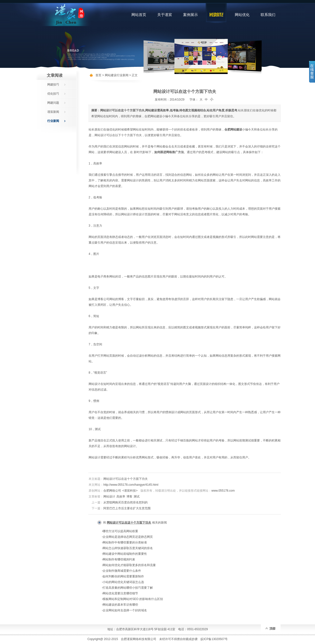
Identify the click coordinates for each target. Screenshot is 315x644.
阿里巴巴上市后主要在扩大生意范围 (127, 508)
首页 (98, 75)
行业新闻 (53, 121)
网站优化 (242, 15)
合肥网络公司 (112, 491)
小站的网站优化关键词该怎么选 (123, 582)
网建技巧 (53, 85)
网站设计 (109, 497)
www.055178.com (223, 491)
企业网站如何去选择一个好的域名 (125, 610)
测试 (137, 497)
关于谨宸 (165, 15)
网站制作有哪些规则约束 (119, 559)
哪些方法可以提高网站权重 (120, 531)
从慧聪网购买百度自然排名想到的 (126, 502)
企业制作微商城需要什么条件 (122, 571)
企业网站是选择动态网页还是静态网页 (128, 537)
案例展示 (190, 15)
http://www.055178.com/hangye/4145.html (131, 485)
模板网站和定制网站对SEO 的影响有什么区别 (133, 599)
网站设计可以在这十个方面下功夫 (126, 479)
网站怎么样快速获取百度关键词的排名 (128, 548)
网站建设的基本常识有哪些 (120, 605)
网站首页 (139, 15)
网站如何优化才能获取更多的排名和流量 (129, 565)
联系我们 (268, 15)
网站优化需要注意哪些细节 (120, 593)
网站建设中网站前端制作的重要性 (125, 554)
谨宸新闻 (53, 112)
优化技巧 (53, 94)
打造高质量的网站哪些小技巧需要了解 (128, 588)
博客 (129, 497)
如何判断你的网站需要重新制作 (123, 576)
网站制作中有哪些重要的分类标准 (125, 542)
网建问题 (53, 103)
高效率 (121, 497)
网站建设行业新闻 (117, 75)
